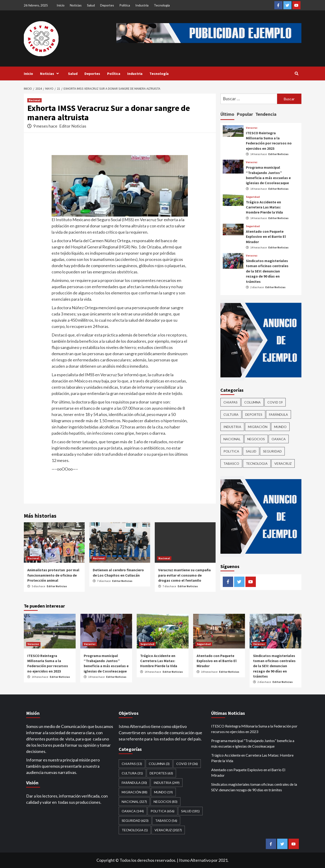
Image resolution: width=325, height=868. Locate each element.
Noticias (76, 5)
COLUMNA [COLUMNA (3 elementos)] (252, 402)
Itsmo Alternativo (195, 860)
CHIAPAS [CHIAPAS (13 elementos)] (231, 402)
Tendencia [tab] (266, 114)
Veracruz (252, 128)
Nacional (34, 100)
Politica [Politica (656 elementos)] (231, 451)
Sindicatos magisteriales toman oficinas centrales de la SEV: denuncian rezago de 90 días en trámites (267, 271)
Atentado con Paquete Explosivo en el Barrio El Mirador (266, 237)
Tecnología (162, 5)
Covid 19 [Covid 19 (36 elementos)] (275, 402)
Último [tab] (227, 114)
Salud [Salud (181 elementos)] (251, 451)
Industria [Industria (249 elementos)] (232, 427)
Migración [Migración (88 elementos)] (258, 427)
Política (125, 5)
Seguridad (253, 197)
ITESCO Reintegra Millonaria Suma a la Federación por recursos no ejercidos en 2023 (254, 729)
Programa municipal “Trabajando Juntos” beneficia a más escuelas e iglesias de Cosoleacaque (253, 743)
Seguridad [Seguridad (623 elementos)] (272, 451)
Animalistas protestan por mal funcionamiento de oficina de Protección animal (53, 575)
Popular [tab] (245, 114)
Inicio (61, 5)
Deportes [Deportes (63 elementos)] (254, 414)
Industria (142, 5)
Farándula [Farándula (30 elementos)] (279, 414)
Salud (91, 5)
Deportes (107, 5)
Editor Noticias (73, 126)
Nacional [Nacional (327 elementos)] (232, 439)
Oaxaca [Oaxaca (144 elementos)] (279, 439)
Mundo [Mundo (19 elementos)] (280, 427)
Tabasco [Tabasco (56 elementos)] (231, 463)
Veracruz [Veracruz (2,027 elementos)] (283, 463)
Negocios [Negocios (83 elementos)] (256, 439)
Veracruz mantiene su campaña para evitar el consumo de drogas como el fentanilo (184, 575)
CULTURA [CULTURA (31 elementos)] (231, 414)
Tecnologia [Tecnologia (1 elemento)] (257, 463)
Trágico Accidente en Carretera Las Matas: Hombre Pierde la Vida (264, 207)
